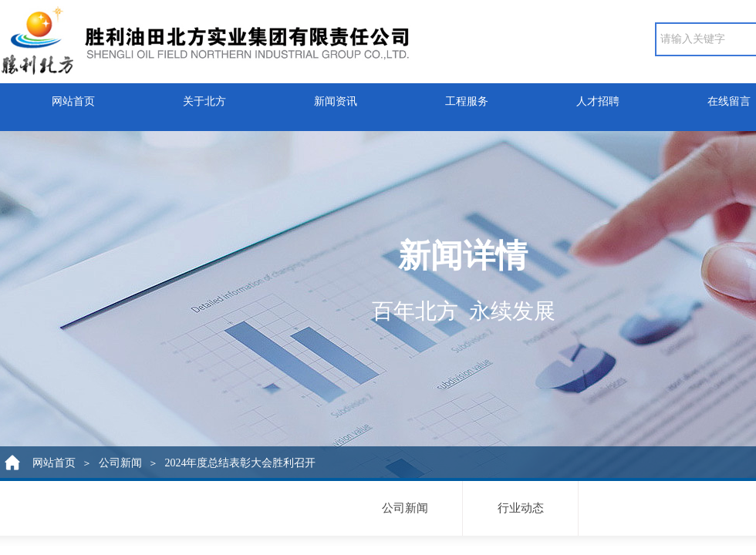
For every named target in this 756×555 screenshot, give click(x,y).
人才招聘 (598, 98)
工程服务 (467, 98)
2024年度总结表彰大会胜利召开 (240, 463)
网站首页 (73, 98)
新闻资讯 (336, 98)
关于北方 (204, 98)
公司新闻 (120, 463)
